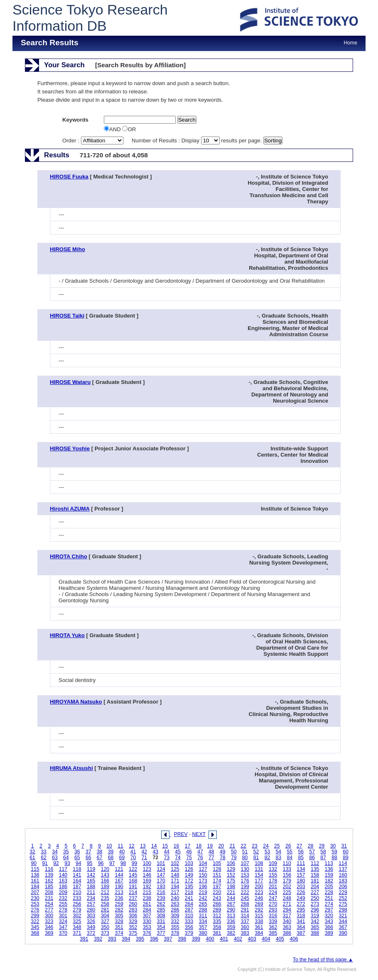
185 (49, 887)
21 (232, 846)
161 (35, 881)
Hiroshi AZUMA (70, 509)
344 (343, 921)
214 (133, 892)
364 (301, 927)
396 (154, 939)
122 (133, 869)
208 (49, 892)
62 (44, 858)
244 (231, 898)
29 (322, 846)
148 (175, 875)
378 (175, 933)
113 (329, 863)
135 (315, 869)
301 (63, 916)
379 (189, 933)
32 (32, 852)
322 (35, 921)
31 (344, 846)
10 (109, 846)
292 (259, 910)
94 (79, 863)
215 (147, 892)
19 (210, 846)
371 (77, 933)
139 (49, 875)
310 (189, 916)
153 (245, 875)
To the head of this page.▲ (323, 960)
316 (273, 916)
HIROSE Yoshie (70, 448)
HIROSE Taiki (67, 316)
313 (231, 916)
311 (203, 916)
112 (315, 863)
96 (101, 863)
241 (189, 898)
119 (91, 869)
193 (161, 887)
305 (119, 916)
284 (147, 910)
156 (287, 875)
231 (49, 898)
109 (273, 863)
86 (312, 858)
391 (84, 939)
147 (161, 875)
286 (175, 910)
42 (145, 852)
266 (217, 904)
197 (217, 887)
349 (91, 927)
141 (77, 875)
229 (343, 892)
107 (245, 863)
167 (119, 881)
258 (105, 904)
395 (140, 939)
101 (161, 863)
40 (122, 852)
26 (288, 846)
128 (217, 869)
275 (343, 904)
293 (273, 910)
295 (301, 910)
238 (147, 898)
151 (217, 875)
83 (279, 858)
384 (259, 933)
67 (100, 858)
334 (203, 921)
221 (231, 892)
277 (49, 910)
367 (343, 927)
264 (189, 904)
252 (343, 898)
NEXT (199, 834)
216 (161, 892)
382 (231, 933)
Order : (93, 141)
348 (77, 927)
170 (161, 881)
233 (77, 898)
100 (147, 863)
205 (329, 887)
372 (91, 933)
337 (245, 921)
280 (91, 910)
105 (217, 863)
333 (189, 921)
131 (259, 869)
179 (287, 881)
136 (329, 869)
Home (351, 43)
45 (178, 852)
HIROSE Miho (67, 249)
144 (119, 875)
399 (196, 939)
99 (135, 863)
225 (287, 892)
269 (259, 904)
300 (49, 916)
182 (329, 881)
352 (133, 927)
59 (334, 852)
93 (67, 863)
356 (189, 927)
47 (200, 852)
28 (311, 846)
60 (346, 852)
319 (315, 916)
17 (188, 846)
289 (217, 910)
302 (77, 916)
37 (88, 852)
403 (252, 939)
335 (217, 921)
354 (161, 927)
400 (210, 939)
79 (234, 858)
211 (91, 892)
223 (259, 892)
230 (35, 898)
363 (287, 927)
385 (273, 933)
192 (147, 887)
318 (301, 916)
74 (178, 858)
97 (112, 863)
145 (133, 875)
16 (177, 846)
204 (315, 887)
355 (175, 927)
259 (119, 904)
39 (111, 852)
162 (49, 881)
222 (245, 892)
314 (245, 916)
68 (111, 858)
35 (66, 852)
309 (175, 916)
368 (35, 933)
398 (182, 939)
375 (133, 933)
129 (231, 869)
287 (189, 910)
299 (35, 916)
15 (165, 846)
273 (315, 904)
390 (343, 933)
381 (217, 933)
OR (129, 129)
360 (245, 927)
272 (301, 904)
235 (105, 898)
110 (287, 863)
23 (255, 846)
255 (63, 904)
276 (35, 910)
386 (287, 933)
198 (231, 887)
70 (133, 858)
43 (155, 852)
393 (112, 939)
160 (343, 875)
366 (329, 927)
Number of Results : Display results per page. (198, 141)
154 (259, 875)
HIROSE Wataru (70, 382)
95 (90, 863)
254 (49, 904)
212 (105, 892)
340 (287, 921)
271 (287, 904)
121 (119, 869)
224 (273, 892)
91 (45, 863)
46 (189, 852)
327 (105, 921)
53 (268, 852)
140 (63, 875)
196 (203, 887)
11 (120, 846)
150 (203, 875)
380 (203, 933)
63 (55, 858)
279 (77, 910)
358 (217, 927)
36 (77, 852)
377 (161, 933)
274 (329, 904)
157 (301, 875)
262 (161, 904)
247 (273, 898)
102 (175, 863)
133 (287, 869)
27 (299, 846)
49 (223, 852)
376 (147, 933)
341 (301, 921)
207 (35, 892)
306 (133, 916)
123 (147, 869)
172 (189, 881)
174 (217, 881)
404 (266, 939)
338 (259, 921)
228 (329, 892)
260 (133, 904)
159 (329, 875)
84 (290, 858)
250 (315, 898)
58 (323, 852)
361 (259, 927)
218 (189, 892)
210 (77, 892)
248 (287, 898)
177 (259, 881)
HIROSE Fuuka (69, 177)
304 (105, 916)
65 (77, 858)
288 (203, 910)
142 (91, 875)
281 (105, 910)
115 (35, 869)
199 (245, 887)
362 (273, 927)
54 (279, 852)
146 (147, 875)
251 (329, 898)
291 (245, 910)
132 (273, 869)
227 (315, 892)
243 (217, 898)
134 (301, 869)
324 (63, 921)
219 (203, 892)
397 (168, 939)
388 (315, 933)
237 (133, 898)
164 (77, 881)
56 (301, 852)
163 (63, 881)
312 (217, 916)
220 (217, 892)
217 (175, 892)
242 (203, 898)
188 (91, 887)
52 (256, 852)
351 (119, 927)
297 (329, 910)
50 (234, 852)
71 (145, 858)
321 (343, 916)
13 (143, 846)
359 (231, 927)
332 (175, 921)
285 (161, 910)
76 (200, 858)
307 (147, 916)
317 (287, 916)
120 (105, 869)
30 (333, 846)
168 (133, 881)
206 (343, 887)
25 (277, 846)
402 (238, 939)
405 (280, 939)
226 (301, 892)
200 (259, 887)
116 (49, 869)
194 (175, 887)
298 (343, 910)
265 (203, 904)
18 (199, 846)
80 (245, 858)
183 (343, 881)
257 (91, 904)
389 (329, 933)
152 (231, 875)
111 (301, 863)
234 (91, 898)
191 (133, 887)
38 (100, 852)
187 (77, 887)
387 (301, 933)
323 (49, 921)
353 (147, 927)
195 (189, 887)
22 (243, 846)
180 (301, 881)
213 (119, 892)
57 (312, 852)
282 (119, 910)
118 (77, 869)
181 (315, 881)
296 (315, 910)
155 (273, 875)
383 (245, 933)
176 (245, 881)
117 (63, 869)
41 (133, 852)
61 (32, 858)
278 (63, 910)
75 (189, 858)
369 (49, 933)
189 (105, 887)
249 (301, 898)
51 (245, 852)
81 (256, 858)
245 (245, 898)
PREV (181, 834)
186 (63, 887)
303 (91, 916)
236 (119, 898)
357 (203, 927)
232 (63, 898)
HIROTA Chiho (69, 556)
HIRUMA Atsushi (71, 768)
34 (55, 852)
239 (161, 898)
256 (77, 904)
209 (63, 892)
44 (167, 852)
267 (231, 904)
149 (189, 875)
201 (273, 887)
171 (175, 881)
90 (34, 863)
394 (126, 939)
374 (119, 933)
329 (133, 921)
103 (189, 863)
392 (98, 939)
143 (105, 875)
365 (315, 927)
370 (63, 933)
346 (49, 927)
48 (211, 852)
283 (133, 910)
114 (343, 863)
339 (273, 921)
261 (147, 904)
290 (231, 910)
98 (123, 863)
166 (105, 881)
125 (175, 869)
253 (35, 904)
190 (119, 887)
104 (203, 863)
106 (231, 863)
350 (105, 927)
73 (167, 858)
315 (259, 916)
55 (290, 852)
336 (231, 921)
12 (132, 846)
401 (224, 939)
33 (44, 852)
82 (268, 858)
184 (35, 887)
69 (122, 858)
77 (211, 858)
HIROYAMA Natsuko (76, 702)
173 (203, 881)
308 (161, 916)
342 (315, 921)
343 (329, 921)
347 (63, 927)
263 (175, 904)
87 (323, 858)
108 (259, 863)
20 (221, 846)
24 (266, 846)
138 (35, 875)
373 (105, 933)
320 (329, 916)
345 (35, 927)
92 (56, 863)
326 (91, 921)
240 (175, 898)
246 (259, 898)
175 (231, 881)
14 (154, 846)
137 (343, 869)
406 (294, 939)
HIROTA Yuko (67, 635)
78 (223, 858)
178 (273, 881)
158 (315, 875)
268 (245, 904)
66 (88, 858)
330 (147, 921)
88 (334, 858)
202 (287, 887)
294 (287, 910)
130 (245, 869)
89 (346, 858)
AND (113, 129)
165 (91, 881)
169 (147, 881)
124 (161, 869)
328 (119, 921)
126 (189, 869)
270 (273, 904)
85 (301, 858)
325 (77, 921)
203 (301, 887)
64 (66, 858)
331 (161, 921)
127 (203, 869)
